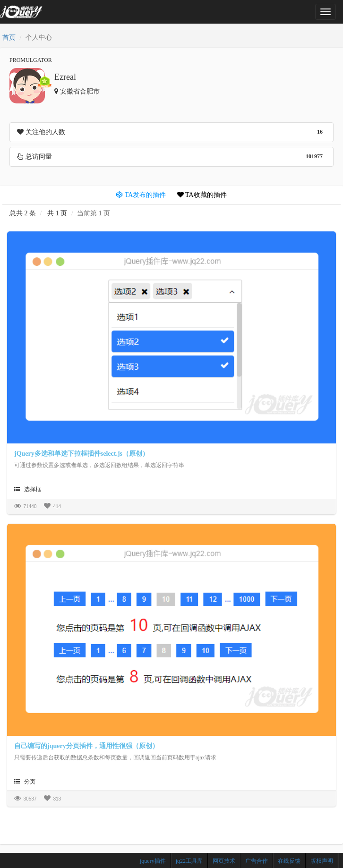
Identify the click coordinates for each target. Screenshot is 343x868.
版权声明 (322, 861)
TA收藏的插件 (202, 195)
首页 (9, 38)
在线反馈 (289, 861)
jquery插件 (153, 861)
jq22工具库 (189, 861)
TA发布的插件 (141, 195)
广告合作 (257, 861)
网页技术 (224, 861)
